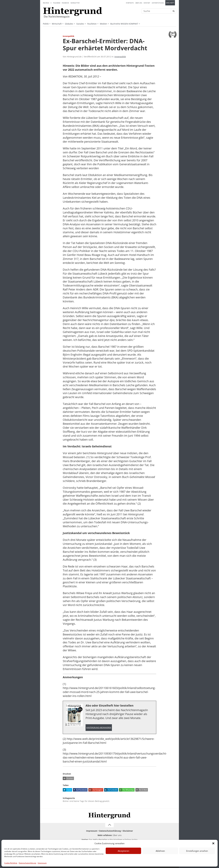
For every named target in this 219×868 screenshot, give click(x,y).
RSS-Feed (46, 3)
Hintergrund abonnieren (99, 728)
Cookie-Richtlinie (11, 863)
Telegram (57, 3)
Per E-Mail (141, 790)
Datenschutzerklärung (27, 863)
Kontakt (147, 3)
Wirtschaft (57, 24)
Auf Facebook (80, 790)
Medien (103, 24)
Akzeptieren (123, 851)
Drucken (68, 778)
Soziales (80, 24)
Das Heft (170, 3)
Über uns (139, 3)
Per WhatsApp (126, 790)
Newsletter (75, 3)
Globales (69, 24)
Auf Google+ (95, 790)
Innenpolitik (120, 57)
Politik (46, 24)
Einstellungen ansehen (197, 851)
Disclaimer (128, 831)
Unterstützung (158, 3)
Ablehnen (160, 851)
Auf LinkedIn (111, 790)
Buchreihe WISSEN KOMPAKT (124, 24)
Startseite (130, 3)
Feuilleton (92, 24)
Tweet (67, 790)
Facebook (65, 3)
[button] (213, 843)
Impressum (42, 863)
